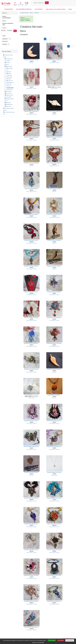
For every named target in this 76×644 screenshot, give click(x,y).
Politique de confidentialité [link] (38, 643)
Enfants (8, 91)
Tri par (4, 36)
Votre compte (59, 3)
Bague (8, 72)
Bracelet (8, 77)
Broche (8, 79)
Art (7, 63)
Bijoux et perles (54, 88)
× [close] (32, 17)
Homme (8, 93)
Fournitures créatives (9, 108)
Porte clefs (9, 90)
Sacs (8, 106)
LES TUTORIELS (39, 9)
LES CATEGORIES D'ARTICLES (24, 9)
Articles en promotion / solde (8, 24)
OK (15, 31)
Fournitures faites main (10, 112)
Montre (8, 84)
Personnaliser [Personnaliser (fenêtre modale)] (70, 640)
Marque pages (9, 82)
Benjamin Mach (54, 475)
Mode (8, 103)
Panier (65, 3)
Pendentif (9, 88)
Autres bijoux (10, 68)
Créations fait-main (9, 55)
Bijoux (8, 66)
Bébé (6, 64)
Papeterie (8, 104)
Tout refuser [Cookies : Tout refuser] (61, 640)
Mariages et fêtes (10, 99)
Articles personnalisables (6, 17)
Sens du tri (5, 41)
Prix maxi (10, 30)
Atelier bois (32, 63)
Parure (8, 86)
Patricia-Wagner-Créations (54, 63)
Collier (9, 81)
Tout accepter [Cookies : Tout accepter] (52, 640)
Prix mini (3, 30)
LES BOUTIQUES (9, 9)
